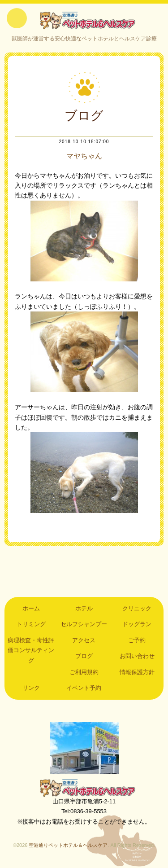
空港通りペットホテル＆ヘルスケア (84, 788)
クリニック (137, 608)
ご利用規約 (84, 672)
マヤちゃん (84, 156)
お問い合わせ (137, 656)
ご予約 (137, 640)
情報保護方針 (137, 672)
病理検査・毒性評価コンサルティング (31, 650)
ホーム (31, 608)
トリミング (31, 624)
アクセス (84, 640)
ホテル (84, 608)
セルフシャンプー (84, 624)
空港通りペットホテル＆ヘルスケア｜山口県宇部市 (84, 20)
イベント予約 (84, 688)
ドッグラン (137, 624)
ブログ (84, 656)
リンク (31, 688)
